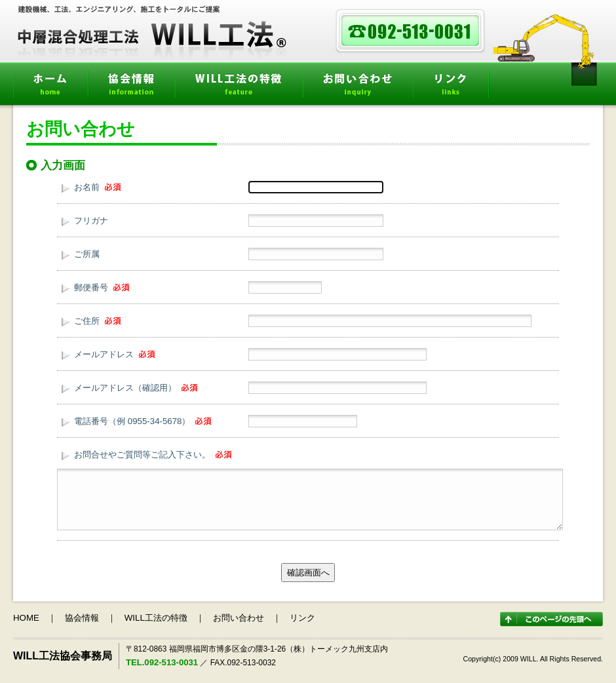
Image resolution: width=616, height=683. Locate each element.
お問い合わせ (358, 86)
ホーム (50, 86)
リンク (451, 86)
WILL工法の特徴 (239, 86)
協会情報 (131, 86)
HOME (26, 618)
